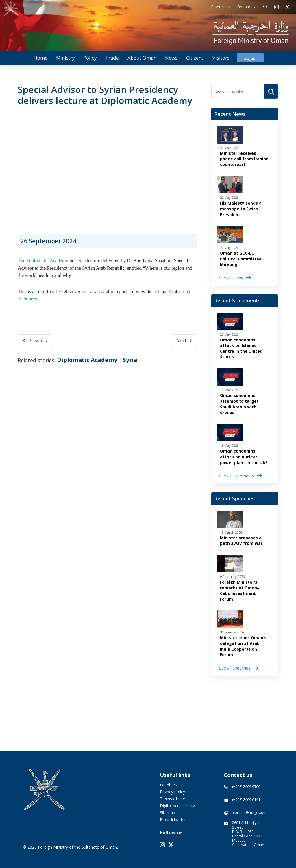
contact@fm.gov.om (250, 813)
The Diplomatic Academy (43, 261)
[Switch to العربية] (250, 58)
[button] (266, 7)
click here (27, 299)
